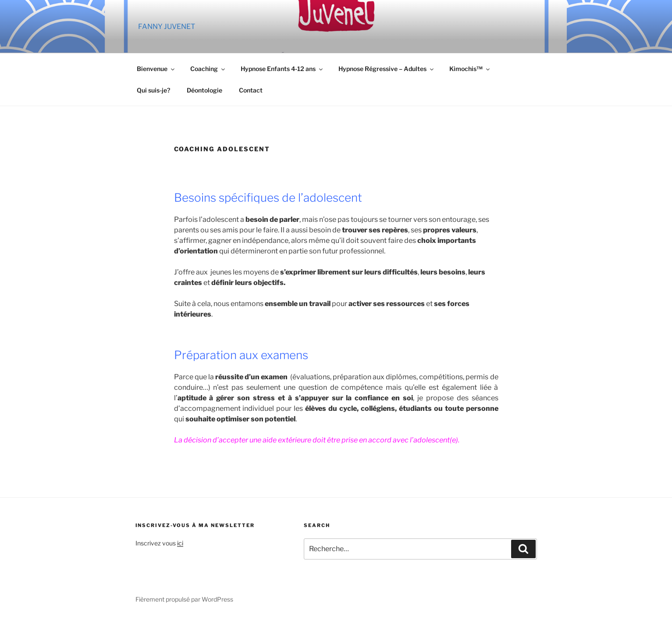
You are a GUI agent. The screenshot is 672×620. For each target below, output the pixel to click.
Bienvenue (156, 69)
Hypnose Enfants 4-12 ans (282, 69)
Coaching (208, 69)
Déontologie (204, 90)
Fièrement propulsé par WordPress (184, 599)
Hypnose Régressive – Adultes (387, 69)
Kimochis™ (470, 69)
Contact (251, 90)
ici (180, 543)
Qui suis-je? (153, 90)
